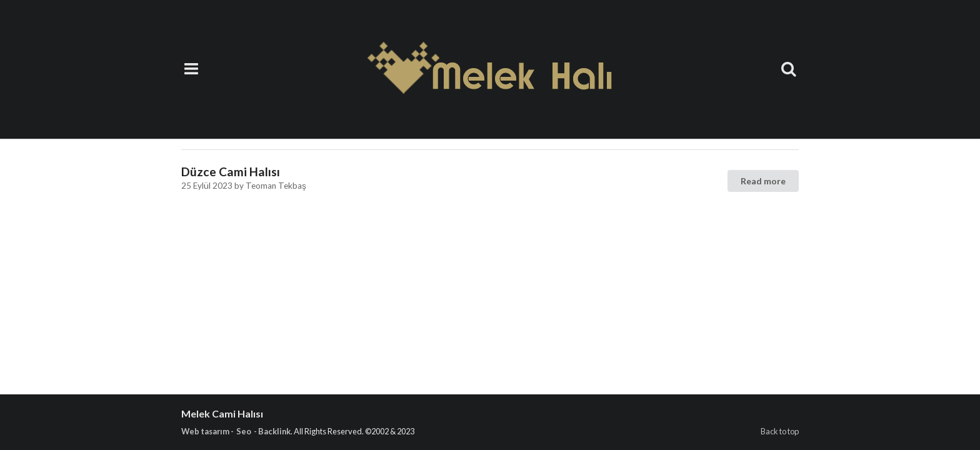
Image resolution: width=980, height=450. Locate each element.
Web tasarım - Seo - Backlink (236, 431)
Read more (763, 181)
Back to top (780, 431)
